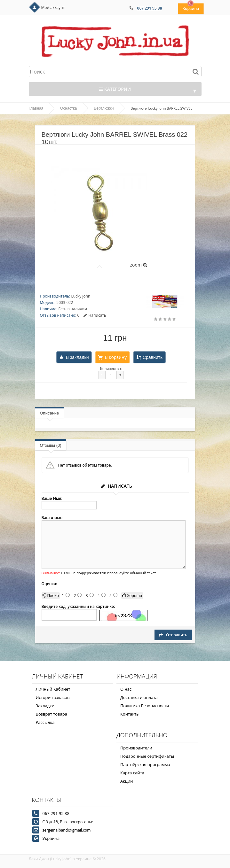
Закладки (45, 706)
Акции (127, 781)
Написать (95, 315)
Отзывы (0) (51, 445)
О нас (126, 689)
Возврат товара (52, 714)
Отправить (173, 635)
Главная (36, 108)
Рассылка (45, 722)
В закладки (77, 357)
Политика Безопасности (145, 706)
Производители (136, 748)
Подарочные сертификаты (147, 756)
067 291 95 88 (150, 8)
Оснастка (68, 108)
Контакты (130, 714)
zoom (138, 265)
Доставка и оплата (139, 697)
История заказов (53, 697)
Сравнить (153, 357)
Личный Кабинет (53, 689)
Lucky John (81, 296)
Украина (51, 838)
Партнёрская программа (145, 764)
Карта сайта (132, 773)
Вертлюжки (104, 108)
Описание (50, 413)
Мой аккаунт (53, 8)
